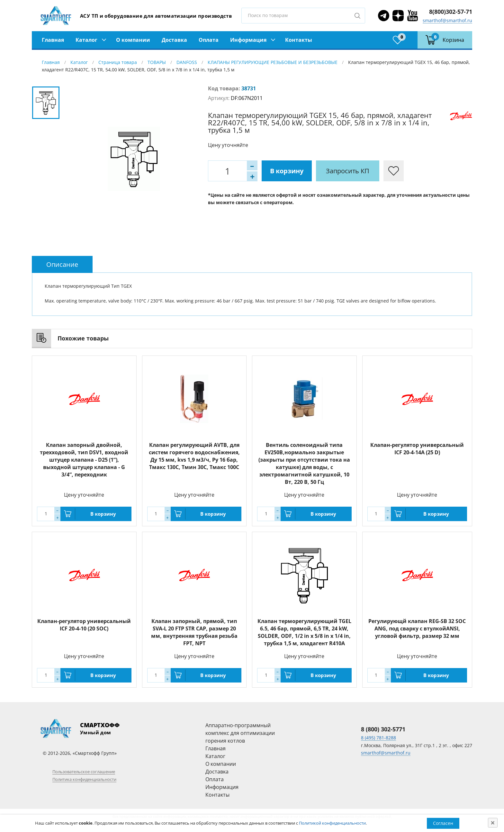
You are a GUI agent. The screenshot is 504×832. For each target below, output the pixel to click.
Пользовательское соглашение (84, 772)
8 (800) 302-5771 (383, 729)
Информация (248, 40)
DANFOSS (187, 62)
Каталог (86, 40)
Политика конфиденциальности (84, 779)
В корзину (287, 171)
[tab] (62, 264)
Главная (53, 40)
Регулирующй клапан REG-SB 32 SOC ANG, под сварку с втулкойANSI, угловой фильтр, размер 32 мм (417, 629)
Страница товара (118, 62)
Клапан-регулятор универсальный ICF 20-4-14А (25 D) (417, 449)
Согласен (443, 823)
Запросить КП (348, 171)
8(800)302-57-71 (451, 12)
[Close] (493, 823)
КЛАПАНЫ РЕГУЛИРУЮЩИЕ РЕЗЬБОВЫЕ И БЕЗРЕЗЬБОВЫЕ (273, 62)
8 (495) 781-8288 (378, 738)
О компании (133, 40)
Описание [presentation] (62, 264)
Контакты (299, 40)
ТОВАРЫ (157, 62)
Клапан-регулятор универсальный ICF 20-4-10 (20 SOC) (84, 625)
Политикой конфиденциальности (332, 823)
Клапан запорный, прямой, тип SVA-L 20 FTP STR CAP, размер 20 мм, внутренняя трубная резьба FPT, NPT (194, 632)
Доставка (174, 40)
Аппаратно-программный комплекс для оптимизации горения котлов (240, 733)
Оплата (209, 40)
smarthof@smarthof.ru (447, 20)
